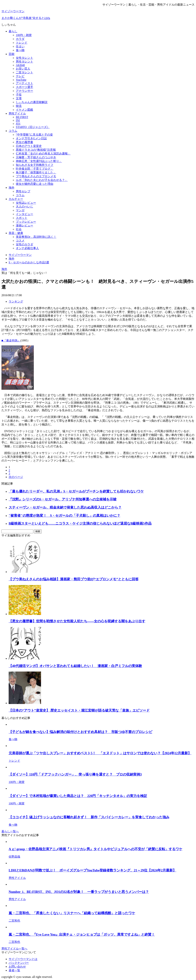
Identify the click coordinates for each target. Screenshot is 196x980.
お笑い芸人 (23, 69)
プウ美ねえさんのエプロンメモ (36, 176)
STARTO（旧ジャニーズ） (33, 127)
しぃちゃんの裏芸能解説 (32, 102)
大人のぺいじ (24, 207)
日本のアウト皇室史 (29, 146)
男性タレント (24, 62)
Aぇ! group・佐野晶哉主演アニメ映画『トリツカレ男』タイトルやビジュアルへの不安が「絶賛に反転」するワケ (95, 849)
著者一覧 (14, 970)
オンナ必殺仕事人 (27, 248)
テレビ (20, 76)
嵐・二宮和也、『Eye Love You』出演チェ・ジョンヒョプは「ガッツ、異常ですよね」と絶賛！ (82, 934)
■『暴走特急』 (11, 340)
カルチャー (16, 199)
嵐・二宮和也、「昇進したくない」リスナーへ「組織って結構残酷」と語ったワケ (72, 913)
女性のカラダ (24, 244)
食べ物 (20, 50)
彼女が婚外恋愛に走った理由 (35, 184)
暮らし (13, 31)
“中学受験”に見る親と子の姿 (34, 135)
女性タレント (24, 58)
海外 (12, 188)
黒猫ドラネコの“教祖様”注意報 (36, 150)
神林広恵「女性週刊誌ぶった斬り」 (39, 161)
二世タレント (24, 72)
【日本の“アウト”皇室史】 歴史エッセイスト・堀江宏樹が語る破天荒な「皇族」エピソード (79, 710)
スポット (22, 218)
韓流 (19, 106)
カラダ (20, 39)
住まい (20, 46)
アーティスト (24, 83)
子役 (19, 95)
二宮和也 (14, 921)
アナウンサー (24, 91)
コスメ (20, 241)
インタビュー (24, 214)
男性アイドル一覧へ (14, 949)
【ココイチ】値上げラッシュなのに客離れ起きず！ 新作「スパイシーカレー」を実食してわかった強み (89, 817)
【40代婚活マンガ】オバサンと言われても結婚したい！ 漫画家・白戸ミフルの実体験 (75, 666)
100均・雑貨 (24, 35)
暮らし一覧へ (10, 831)
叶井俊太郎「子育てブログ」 (35, 169)
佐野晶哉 (14, 857)
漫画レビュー (24, 225)
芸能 (12, 54)
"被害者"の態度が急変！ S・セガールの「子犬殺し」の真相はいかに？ (64, 516)
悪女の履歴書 (24, 142)
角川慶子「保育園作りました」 (36, 172)
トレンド (22, 43)
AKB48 (20, 65)
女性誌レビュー (26, 203)
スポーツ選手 (24, 87)
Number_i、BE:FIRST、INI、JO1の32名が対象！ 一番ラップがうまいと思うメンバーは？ (79, 892)
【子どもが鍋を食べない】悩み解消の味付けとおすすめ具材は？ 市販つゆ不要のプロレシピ (80, 732)
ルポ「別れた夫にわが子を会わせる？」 (42, 180)
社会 (19, 229)
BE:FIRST (22, 117)
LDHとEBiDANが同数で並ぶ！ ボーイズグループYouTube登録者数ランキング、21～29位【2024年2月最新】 (92, 870)
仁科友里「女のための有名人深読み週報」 (43, 154)
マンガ (20, 210)
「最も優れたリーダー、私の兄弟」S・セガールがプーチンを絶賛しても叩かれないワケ (76, 491)
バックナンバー (19, 963)
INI (18, 120)
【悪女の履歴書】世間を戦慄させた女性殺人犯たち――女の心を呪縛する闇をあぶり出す (77, 621)
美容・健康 (16, 233)
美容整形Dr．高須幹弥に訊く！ (36, 237)
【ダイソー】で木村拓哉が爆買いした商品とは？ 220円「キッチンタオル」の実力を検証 (78, 796)
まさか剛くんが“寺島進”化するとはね (26, 18)
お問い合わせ (17, 967)
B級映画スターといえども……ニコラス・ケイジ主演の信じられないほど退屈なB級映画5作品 (80, 523)
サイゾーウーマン (13, 11)
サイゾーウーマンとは (23, 959)
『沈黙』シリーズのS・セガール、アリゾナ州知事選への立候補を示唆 (63, 499)
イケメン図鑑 (24, 110)
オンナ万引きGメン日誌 (31, 138)
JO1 (18, 124)
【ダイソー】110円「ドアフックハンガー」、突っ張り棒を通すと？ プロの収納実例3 (75, 774)
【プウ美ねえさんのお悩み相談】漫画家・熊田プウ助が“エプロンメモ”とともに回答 (74, 579)
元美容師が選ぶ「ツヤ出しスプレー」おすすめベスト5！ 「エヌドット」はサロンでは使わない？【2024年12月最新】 (100, 753)
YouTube (21, 80)
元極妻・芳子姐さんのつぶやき (36, 157)
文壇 (19, 98)
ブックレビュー (26, 222)
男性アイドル (17, 113)
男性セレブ (23, 191)
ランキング (16, 302)
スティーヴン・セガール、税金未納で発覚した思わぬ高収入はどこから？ (65, 507)
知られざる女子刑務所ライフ (35, 165)
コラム (13, 131)
